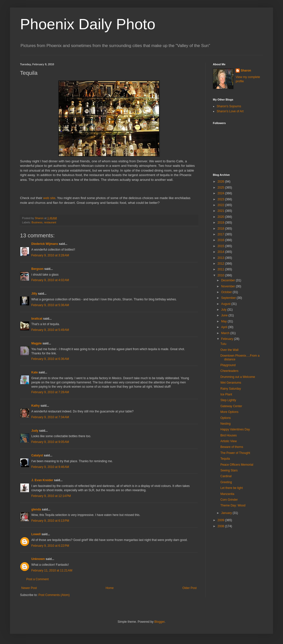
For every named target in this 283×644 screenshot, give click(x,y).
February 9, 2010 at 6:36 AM (50, 359)
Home (110, 588)
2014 (221, 252)
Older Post (189, 588)
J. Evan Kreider (42, 480)
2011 (221, 269)
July (224, 310)
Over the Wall (229, 350)
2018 (221, 229)
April (225, 327)
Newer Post (29, 588)
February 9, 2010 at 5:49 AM (50, 330)
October (227, 292)
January (227, 513)
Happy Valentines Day (235, 429)
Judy (35, 431)
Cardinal (226, 476)
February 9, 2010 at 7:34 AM (50, 417)
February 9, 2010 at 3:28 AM (50, 255)
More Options (229, 412)
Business (37, 222)
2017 (221, 234)
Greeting (226, 482)
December (229, 280)
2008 (221, 526)
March (226, 333)
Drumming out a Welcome (238, 377)
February (228, 339)
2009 (221, 520)
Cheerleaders (229, 371)
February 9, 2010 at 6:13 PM (50, 521)
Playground (228, 365)
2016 (221, 240)
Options (226, 418)
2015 (221, 246)
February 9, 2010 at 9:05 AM (50, 442)
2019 (221, 223)
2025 (221, 188)
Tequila (225, 459)
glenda (36, 509)
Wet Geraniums (231, 383)
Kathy (35, 406)
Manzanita (227, 494)
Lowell (36, 534)
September (229, 298)
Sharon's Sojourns (229, 106)
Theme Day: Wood (233, 505)
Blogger (159, 622)
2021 (221, 211)
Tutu (223, 344)
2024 (221, 193)
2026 (221, 182)
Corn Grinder (229, 500)
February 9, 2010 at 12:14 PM (51, 496)
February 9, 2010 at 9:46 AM (50, 467)
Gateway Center (231, 406)
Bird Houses (229, 435)
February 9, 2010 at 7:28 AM (50, 392)
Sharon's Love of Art (230, 111)
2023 (221, 199)
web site (49, 198)
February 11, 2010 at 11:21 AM (52, 570)
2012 (221, 264)
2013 (221, 258)
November (229, 286)
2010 (221, 275)
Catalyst (37, 455)
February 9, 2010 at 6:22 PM (50, 546)
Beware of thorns (232, 447)
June (225, 315)
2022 (221, 205)
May (224, 321)
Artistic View (229, 441)
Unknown (38, 559)
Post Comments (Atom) (54, 595)
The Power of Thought (235, 453)
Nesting (226, 424)
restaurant (50, 222)
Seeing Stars (229, 470)
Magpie (36, 343)
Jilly (34, 294)
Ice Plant (226, 394)
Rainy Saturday (231, 389)
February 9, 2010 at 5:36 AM (50, 305)
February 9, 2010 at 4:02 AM (50, 280)
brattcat (37, 319)
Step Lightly (228, 400)
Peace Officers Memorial (237, 465)
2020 (221, 217)
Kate (35, 372)
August (226, 304)
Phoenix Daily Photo (88, 24)
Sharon (246, 71)
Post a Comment (37, 579)
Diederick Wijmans (45, 244)
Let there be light (232, 488)
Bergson (37, 269)
